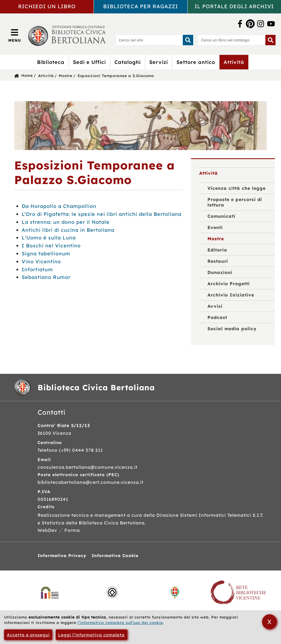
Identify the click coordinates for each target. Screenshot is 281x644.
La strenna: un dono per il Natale (66, 222)
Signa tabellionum (46, 254)
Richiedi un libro (47, 6)
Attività (234, 62)
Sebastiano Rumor (46, 277)
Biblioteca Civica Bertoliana (96, 387)
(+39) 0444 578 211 (81, 450)
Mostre (66, 76)
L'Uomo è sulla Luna (49, 238)
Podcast (217, 317)
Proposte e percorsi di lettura (235, 202)
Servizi (159, 62)
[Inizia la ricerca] (188, 40)
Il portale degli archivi (234, 6)
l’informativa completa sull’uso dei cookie (120, 622)
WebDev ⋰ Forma (59, 530)
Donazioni (220, 272)
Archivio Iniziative (231, 295)
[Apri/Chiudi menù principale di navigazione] (15, 35)
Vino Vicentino (41, 262)
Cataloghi (128, 62)
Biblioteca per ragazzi (141, 6)
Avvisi (215, 306)
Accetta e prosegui (28, 635)
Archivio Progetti (229, 284)
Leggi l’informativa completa (91, 635)
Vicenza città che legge (237, 188)
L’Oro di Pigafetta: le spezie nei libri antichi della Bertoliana (102, 214)
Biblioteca (51, 62)
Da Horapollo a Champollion (59, 206)
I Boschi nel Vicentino (51, 246)
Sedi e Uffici (89, 62)
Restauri (218, 261)
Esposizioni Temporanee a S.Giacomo (116, 76)
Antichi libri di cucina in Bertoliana (68, 230)
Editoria (217, 250)
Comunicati (221, 216)
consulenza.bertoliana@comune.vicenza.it (88, 467)
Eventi (215, 227)
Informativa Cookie (115, 556)
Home (27, 75)
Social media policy (232, 329)
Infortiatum (37, 269)
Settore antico (196, 62)
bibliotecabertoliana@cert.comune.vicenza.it (91, 482)
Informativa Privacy (62, 556)
